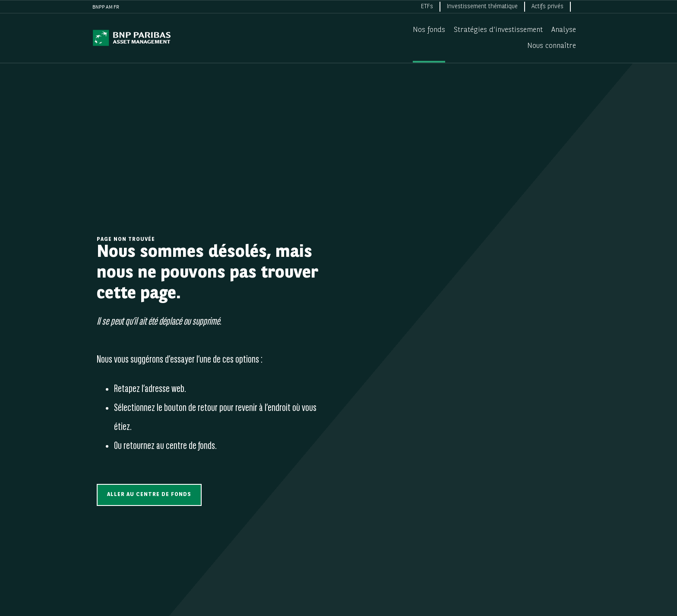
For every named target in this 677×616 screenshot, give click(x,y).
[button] (149, 495)
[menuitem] (427, 7)
